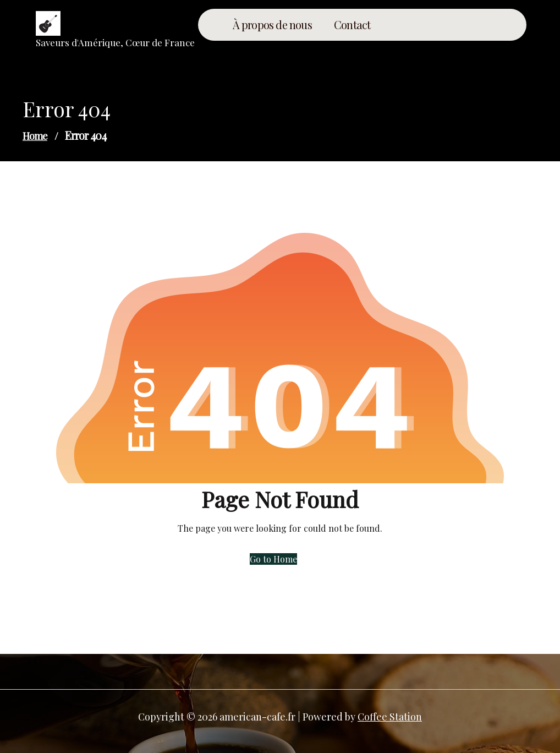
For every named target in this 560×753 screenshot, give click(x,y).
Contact (352, 25)
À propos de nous (272, 25)
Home (35, 136)
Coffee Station (390, 717)
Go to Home (273, 559)
